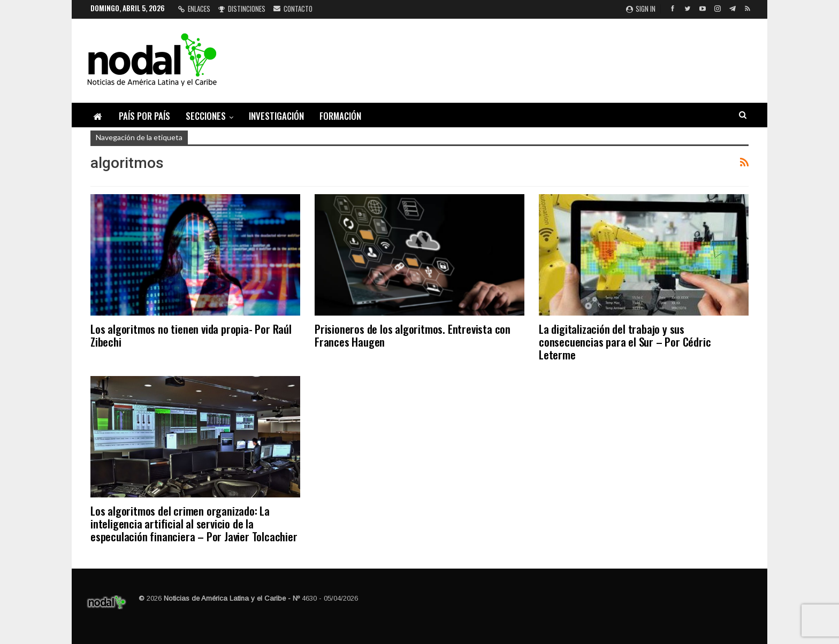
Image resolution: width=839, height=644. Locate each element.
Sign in (641, 9)
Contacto (293, 9)
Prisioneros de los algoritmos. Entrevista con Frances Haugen (413, 335)
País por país (144, 116)
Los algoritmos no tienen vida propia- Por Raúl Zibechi (191, 335)
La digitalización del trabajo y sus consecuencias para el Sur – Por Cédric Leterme (625, 342)
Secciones (206, 116)
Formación (340, 116)
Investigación (276, 116)
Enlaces (194, 9)
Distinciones (242, 9)
